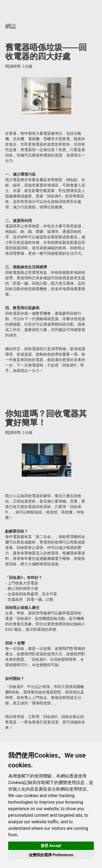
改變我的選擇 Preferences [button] (51, 855)
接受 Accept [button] (51, 846)
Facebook (69, 9)
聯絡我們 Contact (93, 9)
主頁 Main (24, 8)
